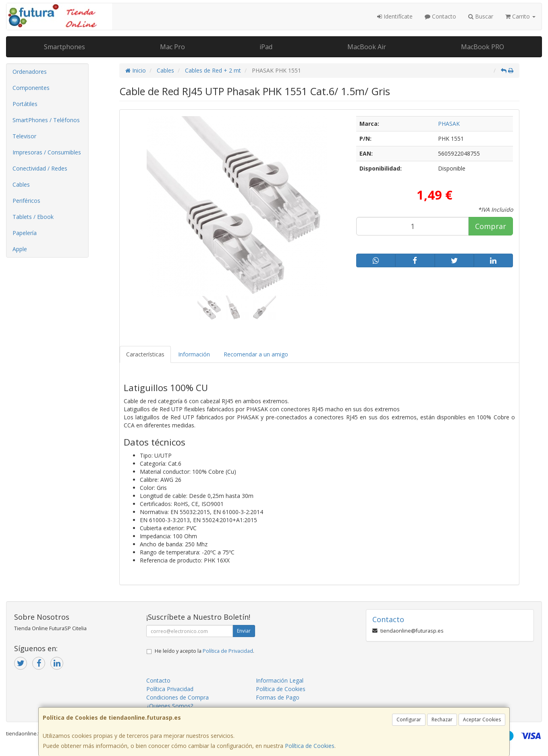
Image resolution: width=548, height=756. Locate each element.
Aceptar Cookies (482, 720)
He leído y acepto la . (204, 651)
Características (145, 354)
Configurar (409, 720)
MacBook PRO (483, 47)
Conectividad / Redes (40, 168)
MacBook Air (367, 47)
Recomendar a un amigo (256, 354)
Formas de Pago (278, 697)
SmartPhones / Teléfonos (46, 120)
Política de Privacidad (228, 651)
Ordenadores (30, 72)
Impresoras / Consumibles (47, 152)
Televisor (24, 136)
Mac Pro (172, 47)
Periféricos (26, 201)
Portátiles (25, 104)
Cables (21, 184)
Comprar (491, 226)
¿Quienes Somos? (170, 706)
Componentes (31, 88)
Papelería (25, 233)
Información (194, 354)
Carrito (520, 16)
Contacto (440, 16)
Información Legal (280, 680)
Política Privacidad (170, 689)
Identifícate (395, 16)
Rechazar (442, 720)
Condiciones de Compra (177, 697)
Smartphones (64, 47)
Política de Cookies (310, 746)
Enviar (244, 631)
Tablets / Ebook (33, 217)
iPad (266, 47)
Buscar (481, 16)
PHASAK (449, 124)
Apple (20, 249)
